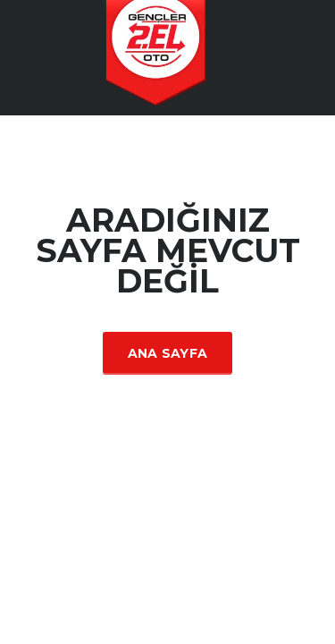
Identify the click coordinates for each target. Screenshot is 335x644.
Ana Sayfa (168, 353)
